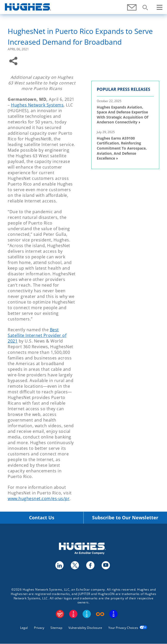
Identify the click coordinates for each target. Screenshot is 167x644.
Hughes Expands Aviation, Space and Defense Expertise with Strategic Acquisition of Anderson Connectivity (122, 115)
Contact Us (42, 518)
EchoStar (60, 614)
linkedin (59, 565)
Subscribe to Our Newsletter (125, 518)
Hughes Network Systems (37, 105)
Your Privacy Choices (123, 628)
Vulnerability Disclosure (85, 628)
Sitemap (56, 628)
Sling (87, 614)
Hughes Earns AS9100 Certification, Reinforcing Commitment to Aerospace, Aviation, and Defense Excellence (122, 148)
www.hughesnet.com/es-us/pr (39, 499)
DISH (73, 614)
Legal (24, 628)
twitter (75, 565)
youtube (106, 565)
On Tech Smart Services (113, 614)
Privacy (39, 628)
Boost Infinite (100, 614)
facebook (90, 565)
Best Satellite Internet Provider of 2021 (37, 335)
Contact (132, 10)
